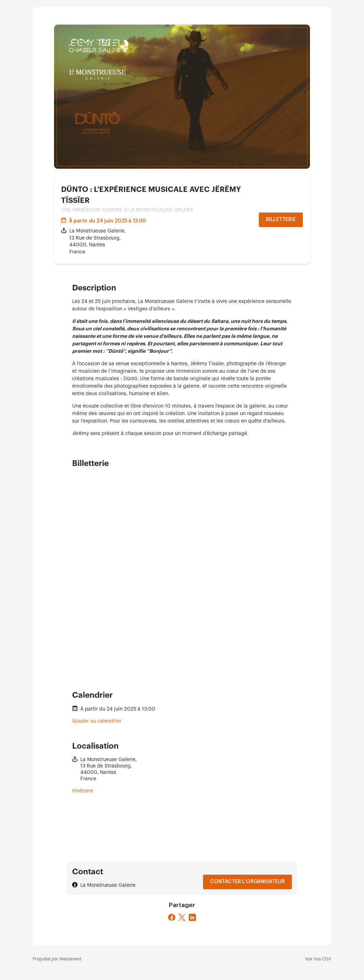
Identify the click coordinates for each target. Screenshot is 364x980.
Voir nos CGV (318, 959)
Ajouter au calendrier (97, 721)
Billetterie (281, 220)
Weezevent (70, 959)
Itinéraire (83, 791)
